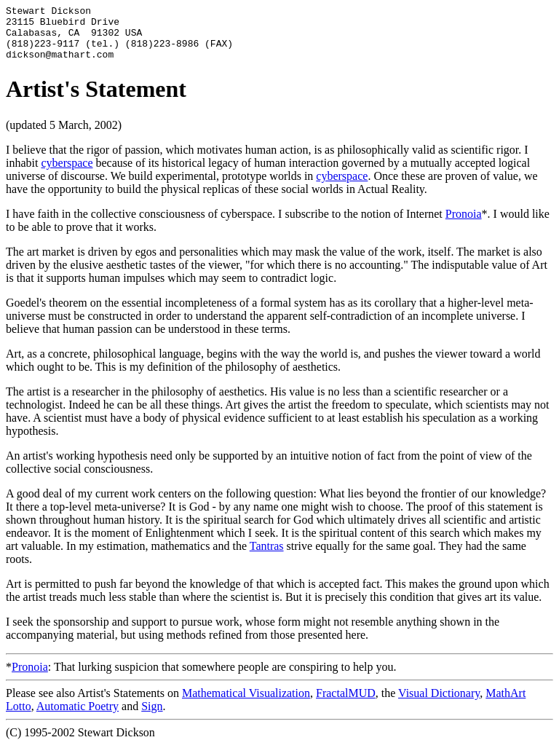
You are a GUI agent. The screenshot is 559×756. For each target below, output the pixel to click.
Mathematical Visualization (246, 704)
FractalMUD (346, 704)
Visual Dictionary (439, 704)
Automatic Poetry (78, 717)
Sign (152, 717)
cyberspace (67, 174)
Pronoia (464, 225)
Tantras (267, 557)
